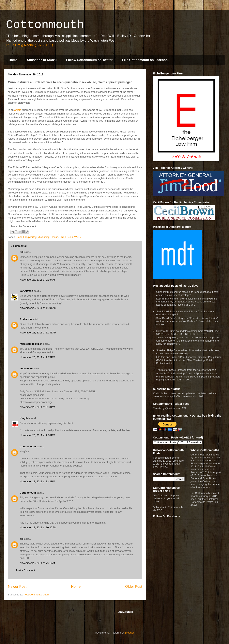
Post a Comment (25, 570)
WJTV (78, 237)
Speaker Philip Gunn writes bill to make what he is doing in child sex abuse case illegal (188, 352)
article (18, 110)
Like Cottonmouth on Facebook (146, 60)
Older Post (134, 587)
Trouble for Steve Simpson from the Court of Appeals (186, 370)
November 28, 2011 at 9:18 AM (37, 280)
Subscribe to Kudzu (42, 60)
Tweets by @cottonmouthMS (169, 408)
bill (22, 252)
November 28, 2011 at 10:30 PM (38, 527)
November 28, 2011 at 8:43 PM (37, 481)
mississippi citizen (31, 344)
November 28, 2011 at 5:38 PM (37, 407)
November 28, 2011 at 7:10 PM (37, 435)
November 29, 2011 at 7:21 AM (37, 563)
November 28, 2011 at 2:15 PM (37, 357)
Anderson (26, 319)
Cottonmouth (45, 25)
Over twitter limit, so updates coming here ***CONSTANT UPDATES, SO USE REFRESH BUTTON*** (189, 333)
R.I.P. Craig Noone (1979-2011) (30, 45)
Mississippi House (48, 237)
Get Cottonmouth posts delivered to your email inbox (166, 498)
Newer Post (17, 587)
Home (13, 60)
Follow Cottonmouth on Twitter (89, 60)
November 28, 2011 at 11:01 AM (38, 308)
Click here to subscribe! (190, 396)
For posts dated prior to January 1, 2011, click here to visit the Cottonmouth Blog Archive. (168, 462)
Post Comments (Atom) (37, 595)
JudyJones (26, 368)
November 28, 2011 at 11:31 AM (38, 333)
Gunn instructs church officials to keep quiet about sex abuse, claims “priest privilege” (187, 293)
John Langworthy (27, 237)
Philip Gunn (66, 237)
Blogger (130, 633)
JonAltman (26, 291)
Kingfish (25, 418)
